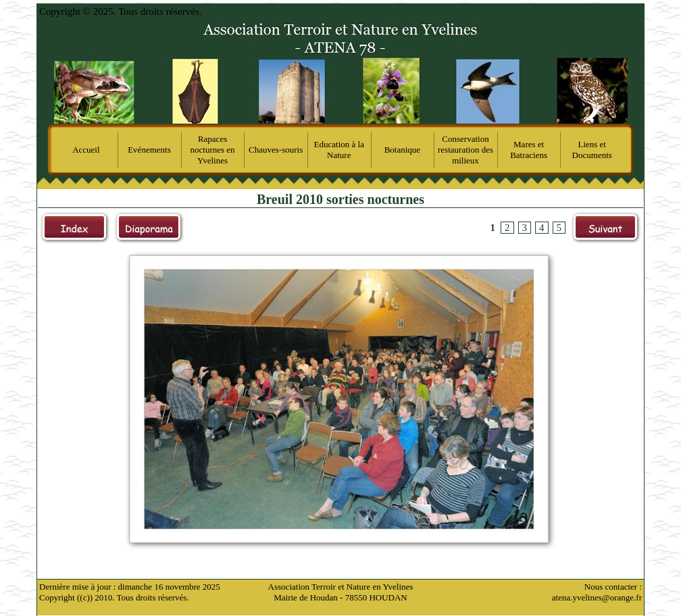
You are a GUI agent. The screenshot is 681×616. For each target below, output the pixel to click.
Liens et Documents (592, 150)
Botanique (402, 150)
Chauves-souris (276, 150)
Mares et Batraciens (529, 150)
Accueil (86, 150)
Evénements (149, 150)
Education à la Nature (339, 150)
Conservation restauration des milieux (465, 150)
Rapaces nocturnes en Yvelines (213, 150)
